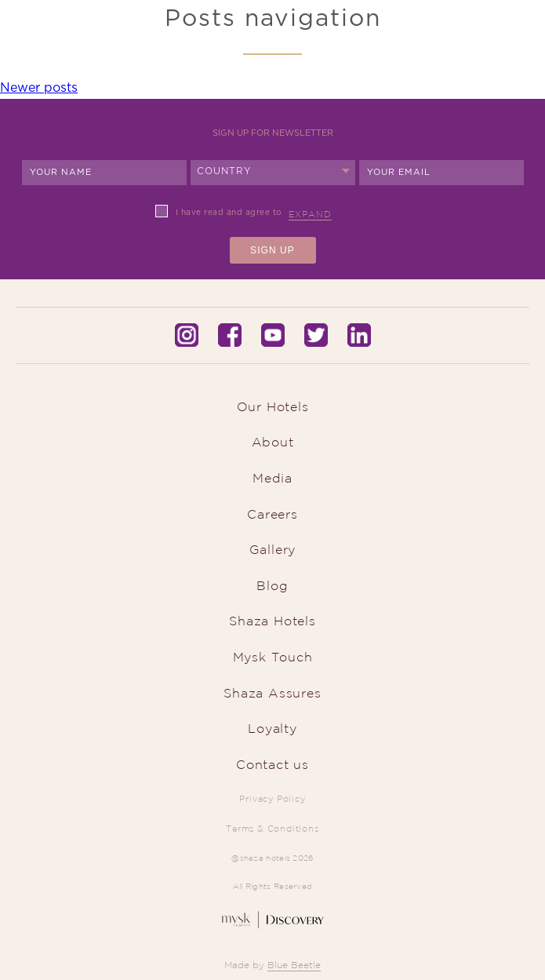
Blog (272, 585)
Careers (272, 514)
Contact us (272, 764)
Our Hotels (273, 406)
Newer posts (39, 88)
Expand (310, 214)
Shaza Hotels (272, 621)
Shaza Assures (272, 693)
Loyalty (272, 728)
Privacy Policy (272, 799)
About (273, 442)
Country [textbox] (225, 171)
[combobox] (273, 173)
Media (272, 478)
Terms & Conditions (272, 829)
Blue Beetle (294, 965)
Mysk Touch (273, 657)
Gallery (273, 549)
